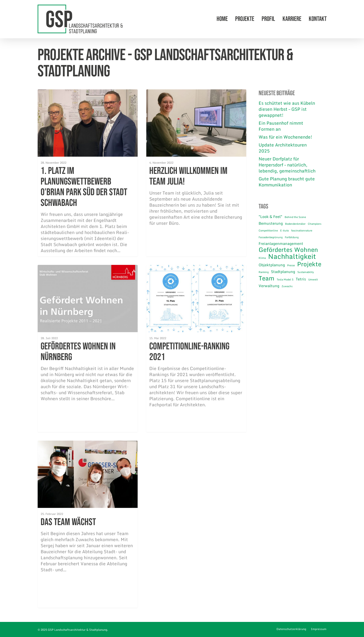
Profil (268, 19)
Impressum (319, 629)
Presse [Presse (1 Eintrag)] (291, 265)
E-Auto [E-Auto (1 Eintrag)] (284, 231)
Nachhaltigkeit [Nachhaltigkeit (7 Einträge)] (292, 256)
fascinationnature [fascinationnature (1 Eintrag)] (302, 231)
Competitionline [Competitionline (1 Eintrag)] (268, 231)
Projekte (245, 19)
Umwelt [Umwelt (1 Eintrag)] (313, 279)
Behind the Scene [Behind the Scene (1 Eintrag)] (295, 217)
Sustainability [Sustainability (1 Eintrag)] (306, 272)
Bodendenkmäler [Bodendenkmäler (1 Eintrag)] (295, 224)
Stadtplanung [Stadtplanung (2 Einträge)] (283, 272)
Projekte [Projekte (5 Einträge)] (309, 264)
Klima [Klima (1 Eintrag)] (262, 258)
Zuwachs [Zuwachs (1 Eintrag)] (287, 286)
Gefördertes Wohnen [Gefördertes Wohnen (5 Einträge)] (288, 250)
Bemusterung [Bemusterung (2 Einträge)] (271, 223)
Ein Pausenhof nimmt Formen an (281, 126)
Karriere (292, 19)
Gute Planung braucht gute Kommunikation (287, 182)
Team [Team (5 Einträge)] (266, 278)
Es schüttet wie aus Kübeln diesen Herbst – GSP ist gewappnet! (287, 109)
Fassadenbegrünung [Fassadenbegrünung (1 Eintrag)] (271, 237)
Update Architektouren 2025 (283, 148)
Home (222, 19)
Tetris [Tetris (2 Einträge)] (301, 279)
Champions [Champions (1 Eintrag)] (315, 224)
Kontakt (318, 19)
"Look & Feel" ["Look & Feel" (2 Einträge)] (270, 217)
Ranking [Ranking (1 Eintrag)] (264, 272)
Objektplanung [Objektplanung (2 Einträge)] (272, 265)
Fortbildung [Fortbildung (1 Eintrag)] (292, 237)
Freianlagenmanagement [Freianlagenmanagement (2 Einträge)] (281, 244)
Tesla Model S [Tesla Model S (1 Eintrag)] (285, 279)
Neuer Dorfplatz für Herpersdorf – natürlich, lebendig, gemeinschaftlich (287, 165)
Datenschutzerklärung (291, 629)
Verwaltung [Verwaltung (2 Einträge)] (269, 286)
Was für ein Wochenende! (285, 137)
